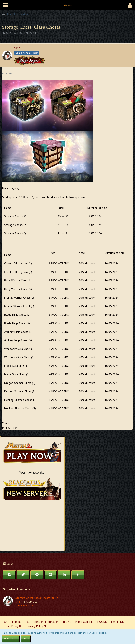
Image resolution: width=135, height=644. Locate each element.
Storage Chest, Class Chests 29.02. (37, 598)
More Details (11, 639)
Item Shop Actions (25, 605)
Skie (9, 33)
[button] (6, 5)
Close (26, 639)
